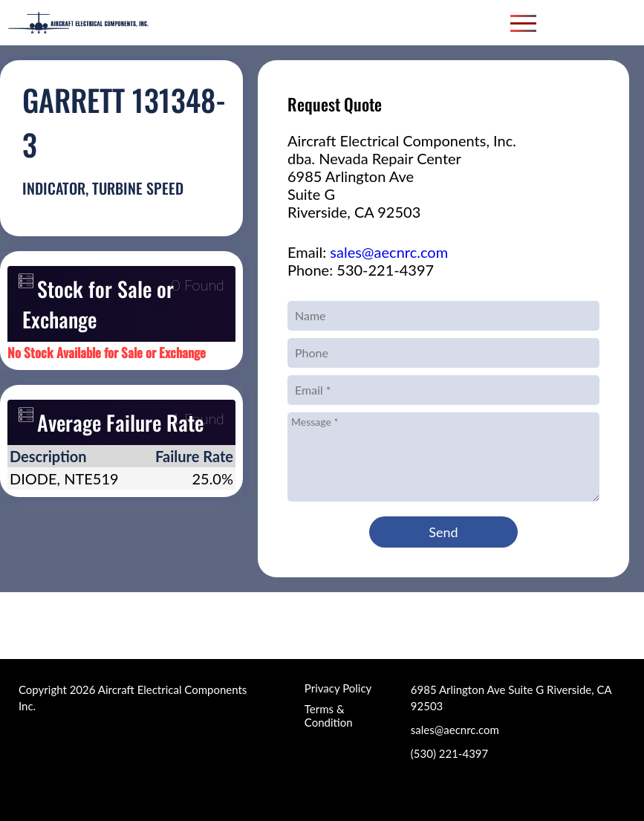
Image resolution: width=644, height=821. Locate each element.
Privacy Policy (338, 688)
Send (443, 532)
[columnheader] (74, 456)
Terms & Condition (329, 715)
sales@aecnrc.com (389, 252)
